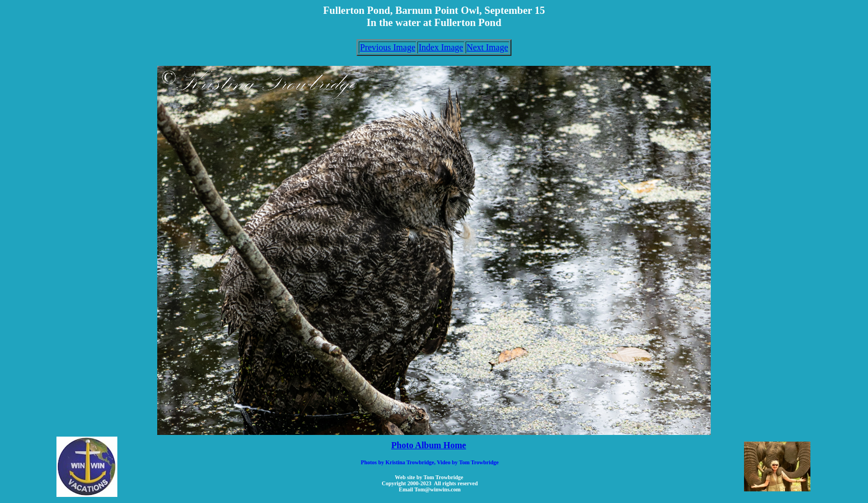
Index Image (441, 47)
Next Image (487, 47)
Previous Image (387, 47)
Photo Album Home (429, 445)
